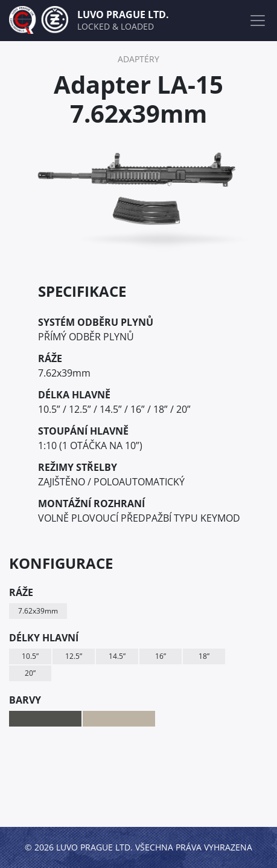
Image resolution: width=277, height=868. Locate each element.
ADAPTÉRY (138, 59)
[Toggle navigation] (258, 21)
